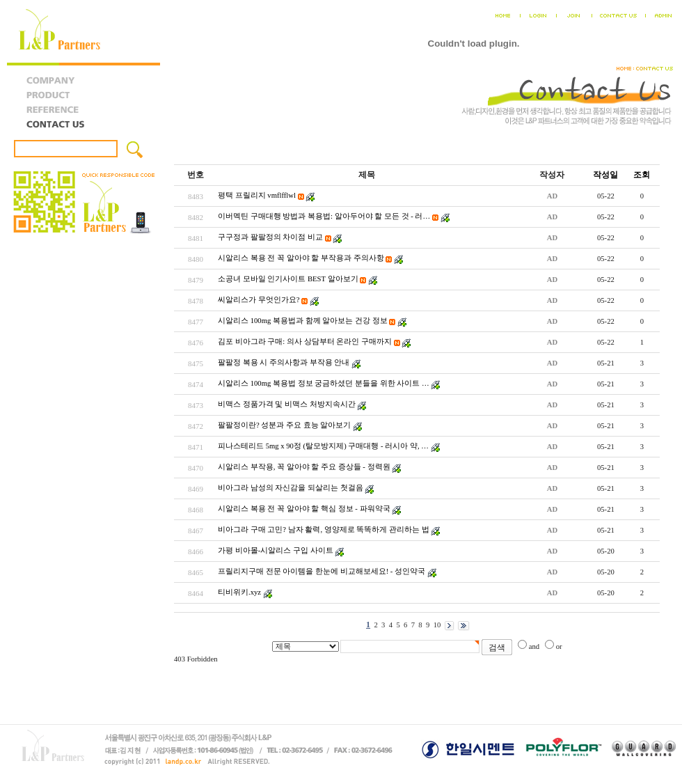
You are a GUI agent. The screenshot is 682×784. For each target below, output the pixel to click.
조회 (642, 175)
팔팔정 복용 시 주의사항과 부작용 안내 (284, 362)
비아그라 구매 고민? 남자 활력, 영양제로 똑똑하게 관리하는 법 (324, 530)
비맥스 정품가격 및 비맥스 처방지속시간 (287, 404)
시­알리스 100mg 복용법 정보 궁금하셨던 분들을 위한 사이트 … (324, 383)
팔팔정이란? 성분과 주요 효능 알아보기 (284, 425)
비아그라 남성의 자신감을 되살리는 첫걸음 (291, 488)
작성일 (605, 175)
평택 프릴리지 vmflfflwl (257, 195)
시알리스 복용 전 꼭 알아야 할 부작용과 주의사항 (301, 258)
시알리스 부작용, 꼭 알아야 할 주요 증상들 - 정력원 (304, 467)
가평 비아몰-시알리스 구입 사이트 (276, 550)
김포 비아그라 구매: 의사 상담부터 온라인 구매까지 (305, 342)
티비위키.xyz (239, 592)
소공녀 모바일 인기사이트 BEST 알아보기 (288, 279)
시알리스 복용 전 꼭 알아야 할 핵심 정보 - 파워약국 (304, 509)
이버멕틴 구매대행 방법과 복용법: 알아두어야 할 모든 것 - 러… (324, 216)
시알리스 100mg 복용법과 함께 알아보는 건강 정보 (303, 321)
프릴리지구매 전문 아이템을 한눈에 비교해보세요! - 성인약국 (322, 571)
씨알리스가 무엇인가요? (259, 300)
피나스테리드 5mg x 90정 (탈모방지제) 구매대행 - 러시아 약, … (323, 446)
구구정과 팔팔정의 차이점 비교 (270, 237)
